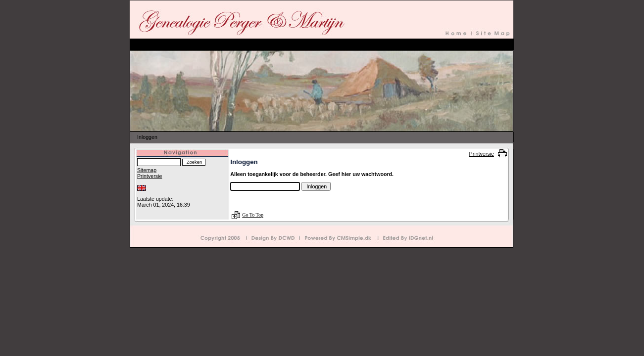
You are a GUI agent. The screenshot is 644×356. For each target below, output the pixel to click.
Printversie (482, 154)
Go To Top (253, 215)
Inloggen (146, 193)
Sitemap (147, 170)
